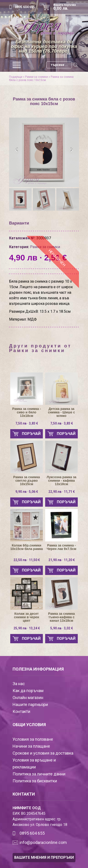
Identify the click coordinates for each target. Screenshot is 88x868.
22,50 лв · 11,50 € (27, 560)
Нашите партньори (30, 704)
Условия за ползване (33, 739)
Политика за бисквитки (35, 781)
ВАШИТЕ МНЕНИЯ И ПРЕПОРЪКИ (44, 857)
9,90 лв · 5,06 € (27, 492)
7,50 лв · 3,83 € (27, 423)
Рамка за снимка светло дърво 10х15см (27, 481)
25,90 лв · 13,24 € (27, 628)
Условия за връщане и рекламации (34, 763)
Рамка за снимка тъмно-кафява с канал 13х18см (61, 617)
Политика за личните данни (39, 774)
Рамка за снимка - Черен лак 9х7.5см (61, 547)
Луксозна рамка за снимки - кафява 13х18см (61, 481)
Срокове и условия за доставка (43, 753)
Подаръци (16, 77)
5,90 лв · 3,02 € (62, 628)
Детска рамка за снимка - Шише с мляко (61, 412)
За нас (19, 684)
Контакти (21, 711)
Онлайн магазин (28, 698)
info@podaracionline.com (43, 842)
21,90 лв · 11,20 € (62, 560)
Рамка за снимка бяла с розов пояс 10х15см (41, 78)
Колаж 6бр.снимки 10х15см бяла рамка (27, 547)
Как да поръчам (28, 691)
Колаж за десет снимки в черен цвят (27, 617)
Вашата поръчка (66, 7)
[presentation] (17, 150)
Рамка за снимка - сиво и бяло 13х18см (27, 412)
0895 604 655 (25, 7)
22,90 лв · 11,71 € (62, 492)
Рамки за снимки (37, 77)
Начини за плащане (31, 746)
